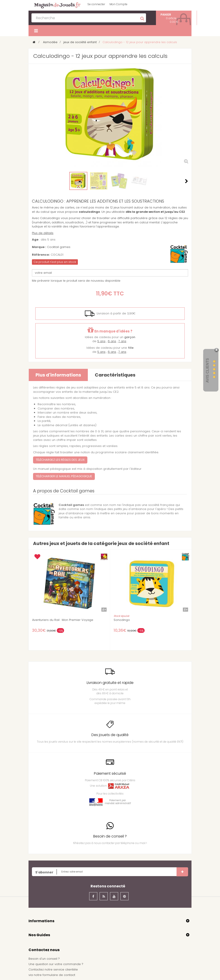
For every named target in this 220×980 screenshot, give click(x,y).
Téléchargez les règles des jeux (60, 460)
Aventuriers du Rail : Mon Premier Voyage (63, 620)
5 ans (101, 341)
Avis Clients (207, 370)
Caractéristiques (115, 375)
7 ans (122, 341)
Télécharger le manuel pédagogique (64, 476)
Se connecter (96, 4)
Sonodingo (122, 620)
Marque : (39, 247)
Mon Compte (118, 4)
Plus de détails (43, 233)
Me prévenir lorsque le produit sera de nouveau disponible (76, 281)
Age (35, 240)
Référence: (41, 255)
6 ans (112, 341)
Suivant (187, 181)
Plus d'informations (58, 375)
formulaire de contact (59, 975)
